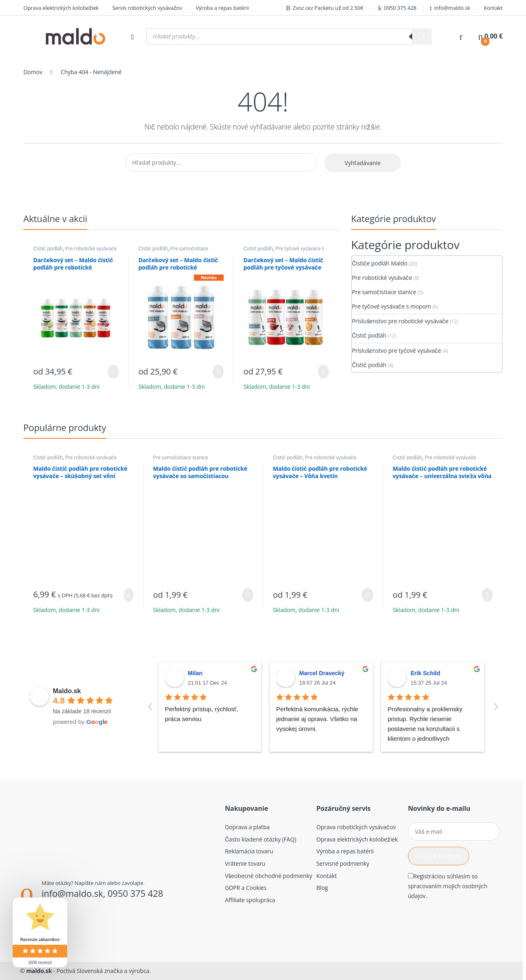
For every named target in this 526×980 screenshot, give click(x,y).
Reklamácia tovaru (249, 851)
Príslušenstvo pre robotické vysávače (400, 321)
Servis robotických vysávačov (147, 8)
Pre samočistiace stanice (173, 251)
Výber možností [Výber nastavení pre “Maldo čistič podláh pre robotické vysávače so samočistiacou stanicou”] (248, 595)
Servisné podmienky (343, 863)
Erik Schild (425, 673)
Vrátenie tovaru (245, 863)
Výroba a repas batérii (222, 8)
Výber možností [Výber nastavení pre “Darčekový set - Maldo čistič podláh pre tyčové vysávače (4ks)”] (323, 372)
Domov (33, 72)
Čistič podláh (48, 248)
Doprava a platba (247, 827)
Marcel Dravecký (322, 673)
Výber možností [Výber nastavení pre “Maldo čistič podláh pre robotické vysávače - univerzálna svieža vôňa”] (487, 595)
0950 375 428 (397, 8)
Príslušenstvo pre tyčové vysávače (397, 350)
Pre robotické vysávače (91, 248)
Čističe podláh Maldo (380, 263)
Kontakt (493, 8)
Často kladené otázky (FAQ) (261, 839)
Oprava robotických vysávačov (356, 827)
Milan (195, 673)
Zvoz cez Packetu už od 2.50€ (325, 8)
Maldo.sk (67, 691)
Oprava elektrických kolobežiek (61, 8)
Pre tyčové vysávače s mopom (284, 251)
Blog (322, 888)
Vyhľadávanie (363, 163)
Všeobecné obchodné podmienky (269, 876)
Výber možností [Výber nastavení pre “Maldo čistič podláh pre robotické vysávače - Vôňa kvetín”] (367, 595)
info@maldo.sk (450, 8)
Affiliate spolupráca (250, 900)
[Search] (422, 36)
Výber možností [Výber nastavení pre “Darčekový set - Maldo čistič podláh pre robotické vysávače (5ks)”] (113, 372)
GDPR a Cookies (246, 888)
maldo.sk (39, 971)
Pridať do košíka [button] (129, 595)
